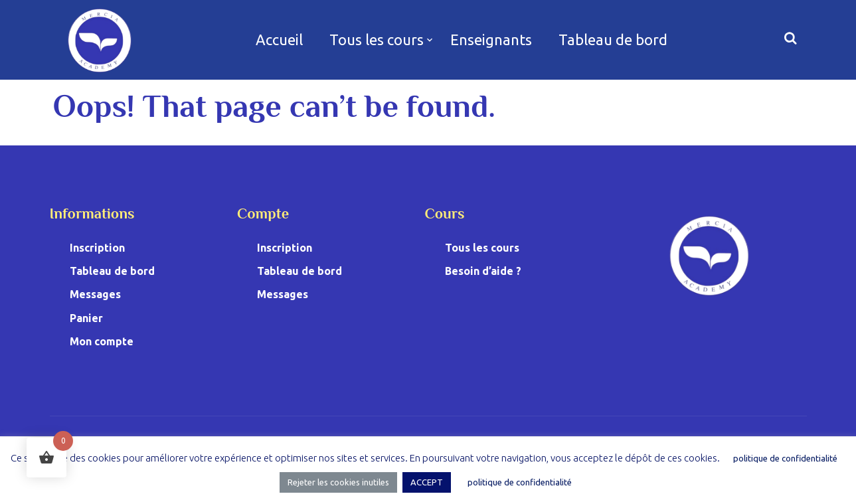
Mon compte (102, 341)
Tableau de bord (613, 40)
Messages (95, 294)
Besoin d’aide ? (483, 271)
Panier (86, 318)
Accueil (279, 40)
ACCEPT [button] (427, 482)
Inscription (97, 248)
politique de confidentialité (785, 458)
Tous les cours (377, 40)
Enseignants (491, 40)
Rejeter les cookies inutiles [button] (338, 482)
